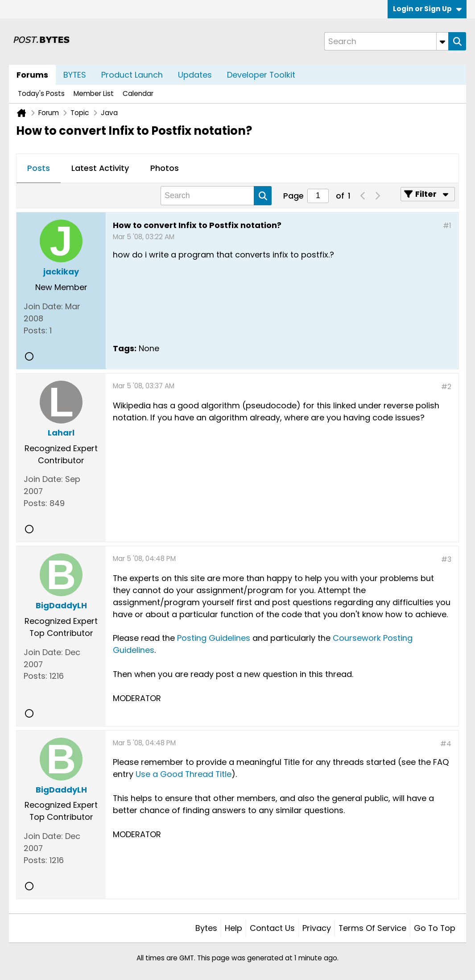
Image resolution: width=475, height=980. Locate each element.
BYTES (75, 75)
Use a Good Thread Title (184, 774)
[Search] (386, 41)
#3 (446, 559)
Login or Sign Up (427, 9)
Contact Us (272, 928)
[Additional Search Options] (442, 41)
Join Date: (43, 306)
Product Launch (132, 75)
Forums (32, 75)
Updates (195, 75)
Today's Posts (41, 93)
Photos (165, 168)
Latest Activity (100, 168)
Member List (94, 93)
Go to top (435, 928)
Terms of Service (372, 928)
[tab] (39, 169)
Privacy (317, 928)
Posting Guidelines (214, 638)
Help (233, 928)
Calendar (138, 93)
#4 (446, 744)
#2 (446, 387)
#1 (447, 226)
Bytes (206, 928)
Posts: (35, 330)
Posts (39, 168)
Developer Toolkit (261, 75)
